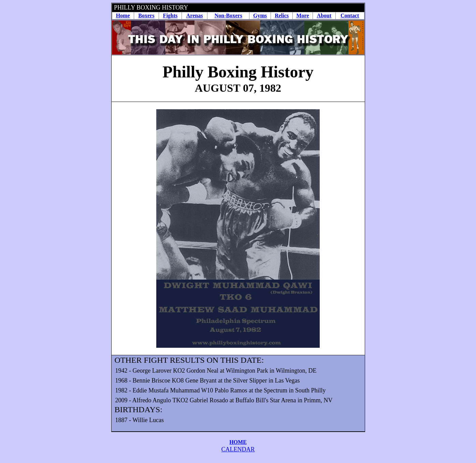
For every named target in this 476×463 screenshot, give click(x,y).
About (324, 16)
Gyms (260, 16)
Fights (170, 16)
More (303, 16)
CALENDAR (238, 449)
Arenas (195, 16)
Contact (350, 16)
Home (123, 16)
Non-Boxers (228, 16)
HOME (238, 442)
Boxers (146, 16)
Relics (282, 16)
